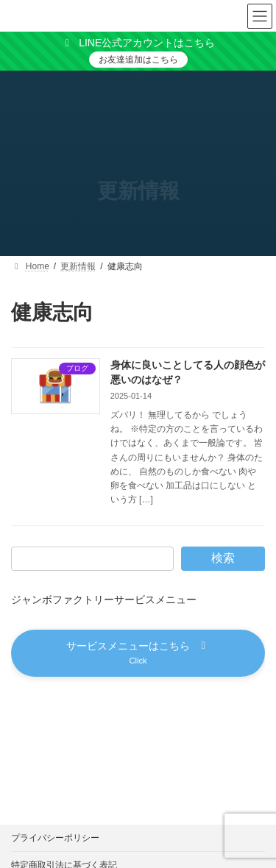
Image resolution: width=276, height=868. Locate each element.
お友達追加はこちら (138, 60)
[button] (138, 653)
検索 (223, 558)
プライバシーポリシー (55, 838)
